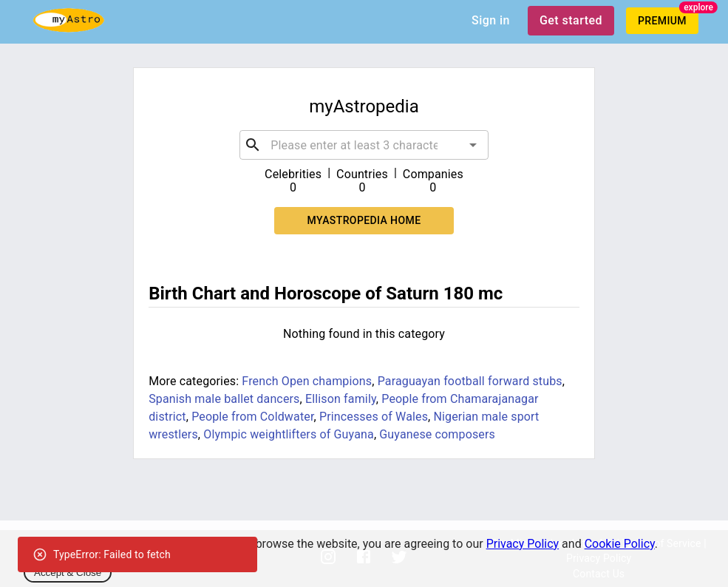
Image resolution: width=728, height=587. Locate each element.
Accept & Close (68, 573)
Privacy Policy (523, 544)
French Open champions (307, 381)
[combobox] (364, 145)
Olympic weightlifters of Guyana (289, 434)
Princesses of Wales (374, 417)
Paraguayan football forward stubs (470, 381)
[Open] (473, 145)
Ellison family (341, 399)
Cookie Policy (620, 544)
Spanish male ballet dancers (224, 399)
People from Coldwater (252, 417)
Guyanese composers (437, 434)
